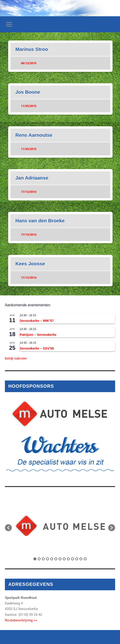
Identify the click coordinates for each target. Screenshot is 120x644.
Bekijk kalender (16, 358)
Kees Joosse (30, 264)
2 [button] (39, 559)
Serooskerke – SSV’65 (37, 348)
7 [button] (60, 559)
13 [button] (85, 559)
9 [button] (68, 559)
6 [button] (56, 559)
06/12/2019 (29, 63)
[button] (8, 528)
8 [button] (64, 559)
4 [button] (47, 559)
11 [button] (77, 559)
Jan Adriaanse (32, 178)
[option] (60, 526)
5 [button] (52, 559)
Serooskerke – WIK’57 (37, 321)
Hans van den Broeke (40, 221)
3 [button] (43, 559)
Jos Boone (28, 92)
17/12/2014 (29, 192)
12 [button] (81, 559)
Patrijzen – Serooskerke (38, 335)
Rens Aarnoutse (34, 135)
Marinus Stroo (32, 49)
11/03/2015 (29, 106)
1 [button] (35, 559)
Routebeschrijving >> (21, 620)
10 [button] (73, 559)
